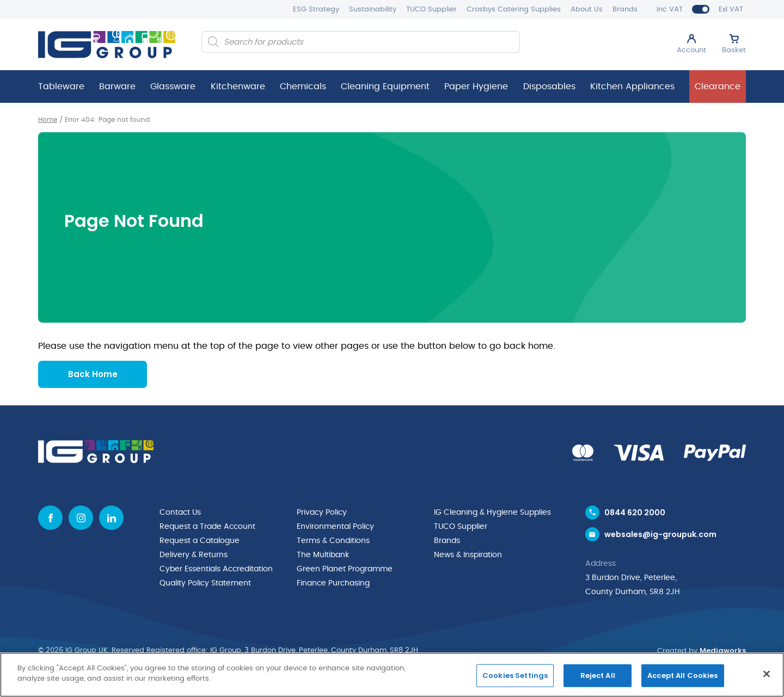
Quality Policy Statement (205, 583)
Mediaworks (723, 650)
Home (48, 120)
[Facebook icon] (50, 518)
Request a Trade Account (207, 527)
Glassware (173, 87)
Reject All (598, 676)
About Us (587, 10)
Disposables (549, 87)
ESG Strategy (316, 10)
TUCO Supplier (431, 10)
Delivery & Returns (194, 555)
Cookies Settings (515, 676)
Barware (117, 87)
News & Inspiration (468, 555)
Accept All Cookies (682, 676)
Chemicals (303, 87)
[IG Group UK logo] (107, 45)
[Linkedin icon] (111, 518)
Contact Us (180, 513)
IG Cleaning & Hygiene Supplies (492, 513)
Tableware (61, 87)
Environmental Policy (335, 527)
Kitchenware (238, 87)
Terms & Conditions (333, 541)
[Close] (767, 674)
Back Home (93, 374)
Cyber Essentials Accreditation (216, 569)
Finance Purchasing (333, 583)
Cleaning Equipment (385, 87)
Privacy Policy (322, 513)
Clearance (718, 87)
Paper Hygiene (476, 87)
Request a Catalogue (200, 541)
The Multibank (323, 555)
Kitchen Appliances (632, 87)
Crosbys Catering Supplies (514, 10)
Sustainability (373, 10)
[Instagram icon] (81, 518)
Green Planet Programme (345, 569)
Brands (625, 10)
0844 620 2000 (635, 513)
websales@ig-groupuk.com (660, 534)
